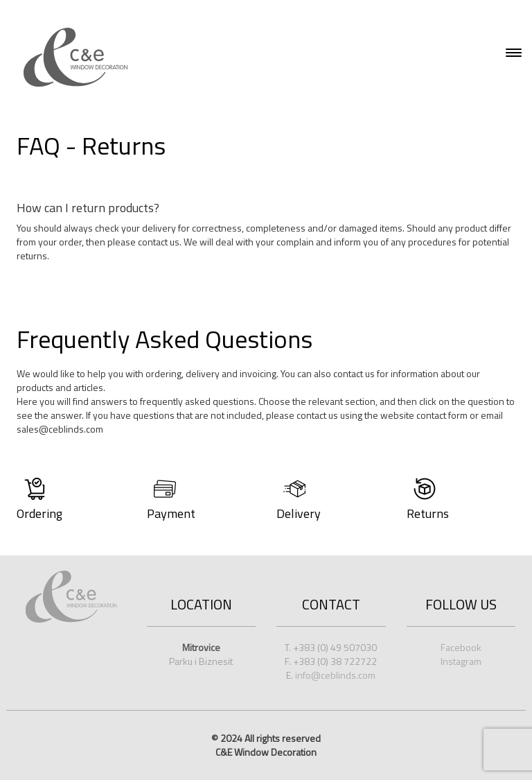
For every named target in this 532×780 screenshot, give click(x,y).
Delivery (299, 513)
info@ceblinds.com (335, 675)
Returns (428, 513)
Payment (171, 513)
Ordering (39, 513)
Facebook (461, 647)
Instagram (461, 661)
